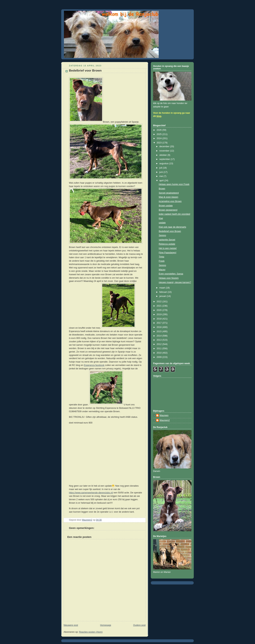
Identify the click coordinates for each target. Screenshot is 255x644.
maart (163, 288)
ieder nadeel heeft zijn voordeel (175, 214)
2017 (160, 323)
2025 (160, 134)
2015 (160, 332)
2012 (160, 344)
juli (161, 168)
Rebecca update (167, 244)
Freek (162, 261)
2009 (160, 357)
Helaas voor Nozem (169, 278)
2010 (160, 353)
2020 (160, 310)
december (165, 146)
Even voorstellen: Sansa (171, 274)
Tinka (162, 257)
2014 (160, 336)
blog (159, 116)
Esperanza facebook (94, 365)
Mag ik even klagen (169, 197)
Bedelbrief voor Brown (170, 231)
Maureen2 (165, 420)
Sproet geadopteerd (169, 193)
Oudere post (139, 625)
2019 (160, 314)
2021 (160, 306)
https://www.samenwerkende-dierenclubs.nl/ (91, 493)
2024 (160, 138)
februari (163, 292)
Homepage (106, 625)
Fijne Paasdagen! (168, 253)
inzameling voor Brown (170, 201)
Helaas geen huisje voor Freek (174, 184)
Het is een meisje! (168, 248)
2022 (160, 302)
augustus (164, 164)
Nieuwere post (71, 625)
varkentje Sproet (167, 240)
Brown (162, 189)
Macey (162, 270)
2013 (160, 340)
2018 (160, 319)
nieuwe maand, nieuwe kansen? (175, 282)
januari (163, 296)
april (162, 181)
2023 (160, 143)
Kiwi (161, 218)
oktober (163, 155)
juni (161, 172)
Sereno (163, 235)
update (162, 223)
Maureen (164, 415)
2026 (160, 130)
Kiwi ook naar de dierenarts (173, 227)
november (165, 151)
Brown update (166, 206)
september (165, 159)
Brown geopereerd (168, 210)
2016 (160, 327)
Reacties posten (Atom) (91, 632)
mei (162, 176)
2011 (160, 349)
